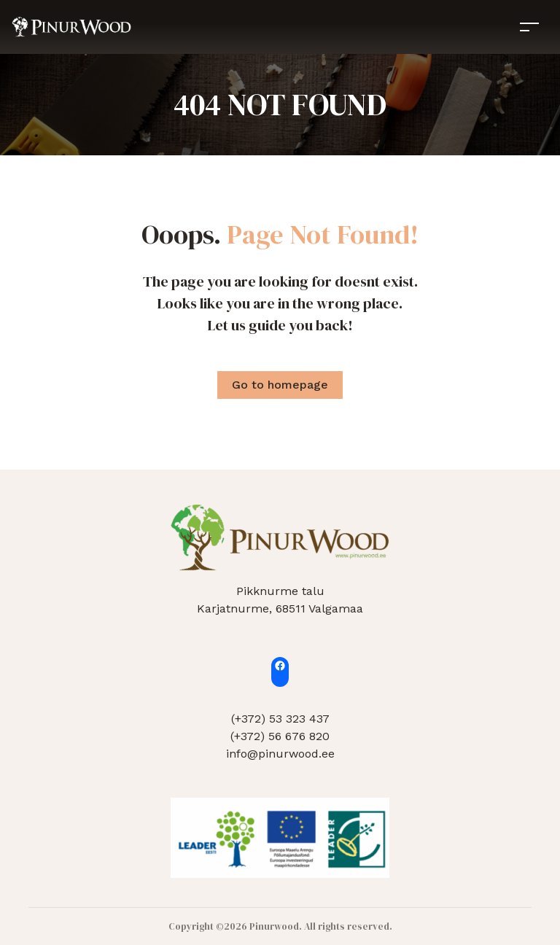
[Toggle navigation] (529, 27)
